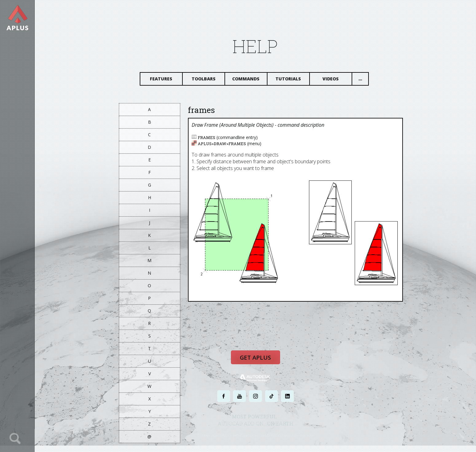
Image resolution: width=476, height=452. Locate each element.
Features (162, 79)
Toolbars (205, 79)
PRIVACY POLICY (246, 436)
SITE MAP (308, 436)
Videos (332, 79)
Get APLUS (256, 358)
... (361, 79)
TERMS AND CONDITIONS (279, 436)
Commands (247, 79)
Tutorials (289, 79)
